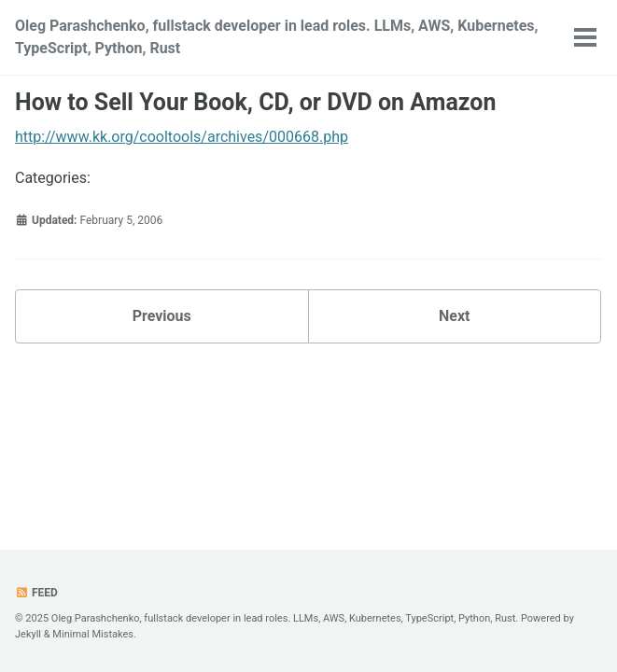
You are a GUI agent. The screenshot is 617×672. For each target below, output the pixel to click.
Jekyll (28, 634)
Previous (162, 316)
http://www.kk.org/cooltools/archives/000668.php (182, 137)
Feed (36, 593)
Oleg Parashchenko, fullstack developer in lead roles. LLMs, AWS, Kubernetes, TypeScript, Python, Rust (277, 37)
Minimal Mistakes (93, 634)
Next (454, 316)
